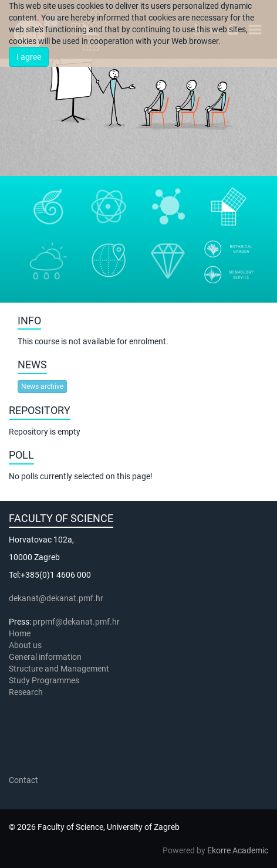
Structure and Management (59, 669)
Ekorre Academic (238, 850)
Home (20, 633)
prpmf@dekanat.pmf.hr (76, 622)
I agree (29, 57)
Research (27, 692)
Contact (23, 780)
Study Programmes (44, 680)
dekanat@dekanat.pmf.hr (56, 598)
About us (26, 645)
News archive (42, 386)
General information (45, 657)
